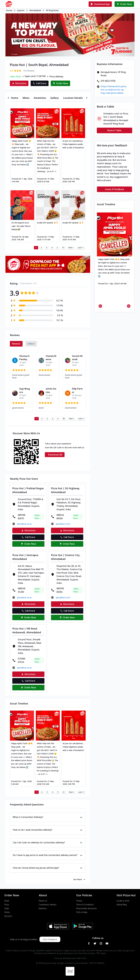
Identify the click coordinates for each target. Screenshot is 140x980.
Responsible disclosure (86, 908)
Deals (7, 901)
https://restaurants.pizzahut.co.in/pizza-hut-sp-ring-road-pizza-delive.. (113, 90)
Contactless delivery (48, 905)
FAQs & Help (82, 912)
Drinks (7, 912)
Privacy (79, 901)
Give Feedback (50, 939)
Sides (7, 908)
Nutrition (43, 908)
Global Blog (122, 905)
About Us (43, 901)
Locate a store (123, 901)
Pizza (7, 905)
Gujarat (21, 10)
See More (80, 879)
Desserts (8, 916)
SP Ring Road (52, 10)
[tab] (15, 98)
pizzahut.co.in (24, 524)
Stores (9, 10)
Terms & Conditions (85, 905)
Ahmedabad (35, 10)
